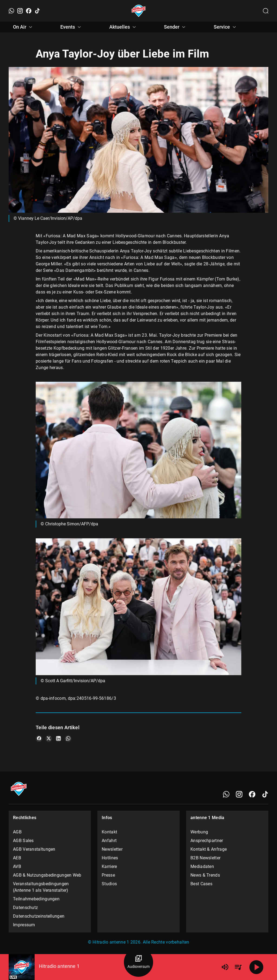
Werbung (199, 832)
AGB (17, 832)
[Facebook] (29, 11)
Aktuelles (123, 27)
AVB (17, 866)
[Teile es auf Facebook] (39, 739)
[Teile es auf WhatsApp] (68, 739)
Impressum (24, 925)
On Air (23, 27)
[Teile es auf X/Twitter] (49, 739)
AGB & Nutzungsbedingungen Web (47, 875)
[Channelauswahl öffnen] (266, 11)
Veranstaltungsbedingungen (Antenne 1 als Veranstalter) (41, 887)
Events (71, 27)
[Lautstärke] (225, 967)
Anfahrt (109, 841)
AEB (17, 858)
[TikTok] (37, 11)
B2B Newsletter (205, 858)
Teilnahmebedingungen (36, 899)
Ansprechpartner (207, 841)
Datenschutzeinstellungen (39, 916)
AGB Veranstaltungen (34, 849)
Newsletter (112, 849)
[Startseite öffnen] (139, 11)
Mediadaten (202, 866)
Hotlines (110, 858)
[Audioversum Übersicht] (138, 962)
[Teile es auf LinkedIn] (58, 739)
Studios (109, 884)
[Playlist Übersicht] (238, 967)
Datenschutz (25, 908)
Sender (175, 27)
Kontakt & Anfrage (209, 849)
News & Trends (205, 875)
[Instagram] (20, 11)
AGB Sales (23, 841)
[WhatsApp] (11, 11)
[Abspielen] (256, 967)
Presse (108, 875)
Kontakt (109, 832)
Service (226, 27)
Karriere (109, 866)
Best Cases (201, 884)
